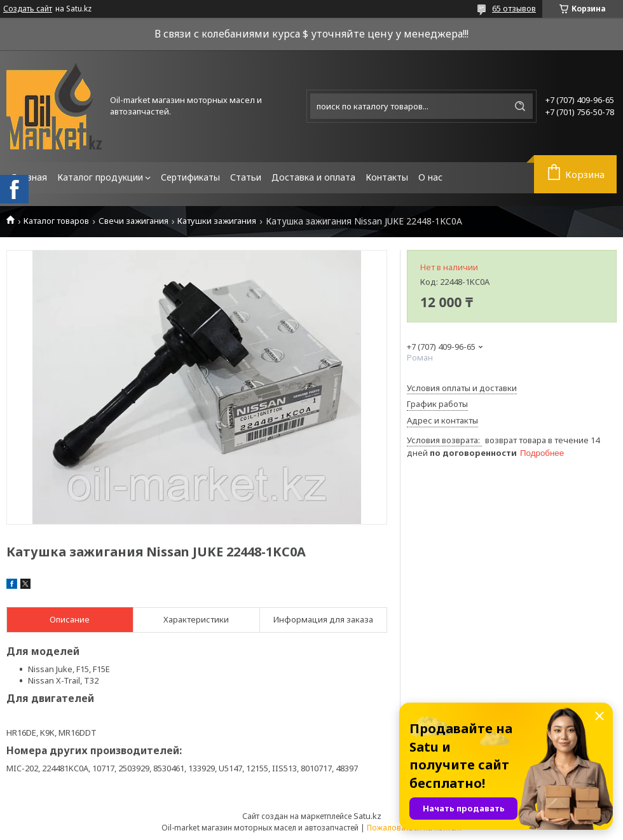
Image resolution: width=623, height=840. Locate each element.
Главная (29, 177)
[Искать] (520, 106)
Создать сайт (28, 9)
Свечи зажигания (133, 221)
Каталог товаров (56, 221)
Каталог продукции (100, 177)
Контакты (387, 177)
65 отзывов (514, 8)
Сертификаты (190, 177)
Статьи (246, 177)
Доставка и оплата (313, 177)
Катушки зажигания (217, 221)
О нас (430, 177)
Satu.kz (367, 816)
